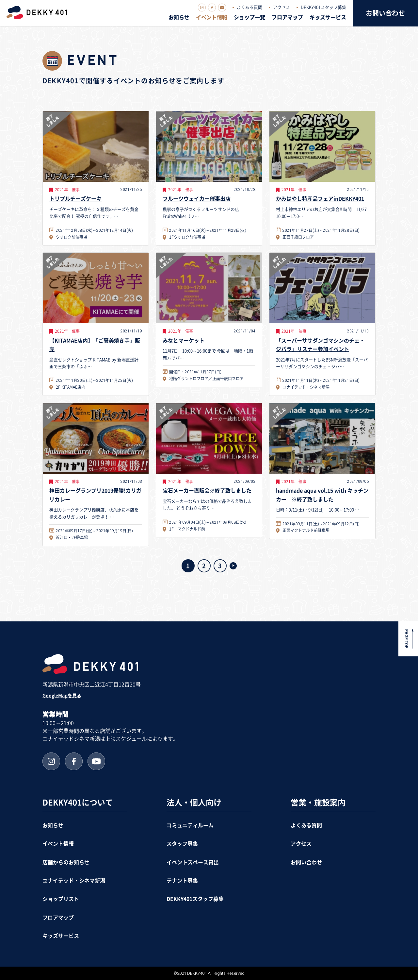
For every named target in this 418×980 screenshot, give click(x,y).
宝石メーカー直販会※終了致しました (207, 491)
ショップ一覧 (249, 17)
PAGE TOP (406, 639)
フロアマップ (287, 17)
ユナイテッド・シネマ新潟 (74, 881)
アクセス (281, 7)
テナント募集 (182, 881)
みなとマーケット (184, 341)
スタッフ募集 (182, 844)
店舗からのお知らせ (66, 862)
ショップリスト (61, 899)
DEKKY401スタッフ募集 (323, 7)
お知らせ (179, 17)
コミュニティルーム (190, 825)
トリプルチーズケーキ (75, 199)
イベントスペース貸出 (193, 862)
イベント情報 (212, 17)
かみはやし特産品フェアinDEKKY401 (320, 199)
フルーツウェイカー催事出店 (197, 199)
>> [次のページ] (233, 566)
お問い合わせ (385, 13)
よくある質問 (249, 7)
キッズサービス (328, 17)
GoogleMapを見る (62, 696)
